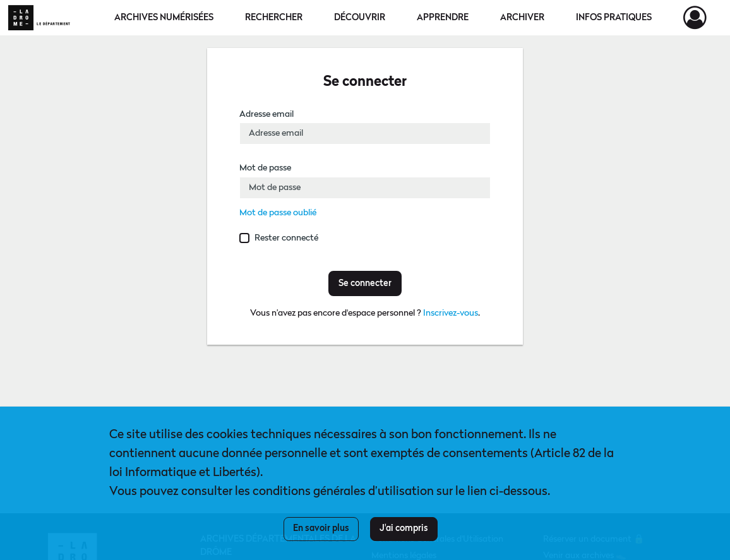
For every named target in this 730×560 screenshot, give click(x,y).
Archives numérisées (164, 18)
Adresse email (266, 114)
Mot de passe (265, 168)
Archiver (522, 18)
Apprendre (443, 18)
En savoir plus (321, 528)
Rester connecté (286, 238)
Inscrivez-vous (451, 313)
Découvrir (360, 18)
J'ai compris (404, 528)
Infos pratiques (614, 18)
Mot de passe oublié (278, 213)
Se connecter (365, 283)
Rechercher (274, 18)
